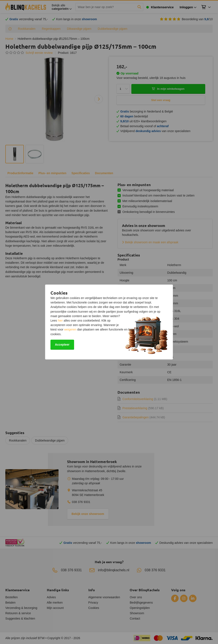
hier (60, 321)
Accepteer (62, 345)
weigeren (70, 329)
